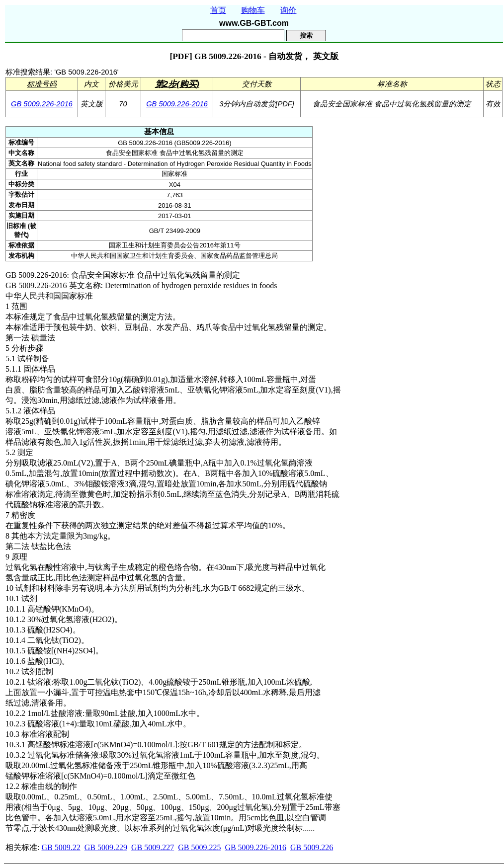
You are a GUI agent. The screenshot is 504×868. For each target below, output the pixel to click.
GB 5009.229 (106, 847)
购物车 (253, 10)
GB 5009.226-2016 (42, 104)
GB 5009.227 (153, 847)
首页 (218, 10)
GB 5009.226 (312, 847)
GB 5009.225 (199, 847)
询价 (288, 10)
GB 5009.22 (61, 847)
